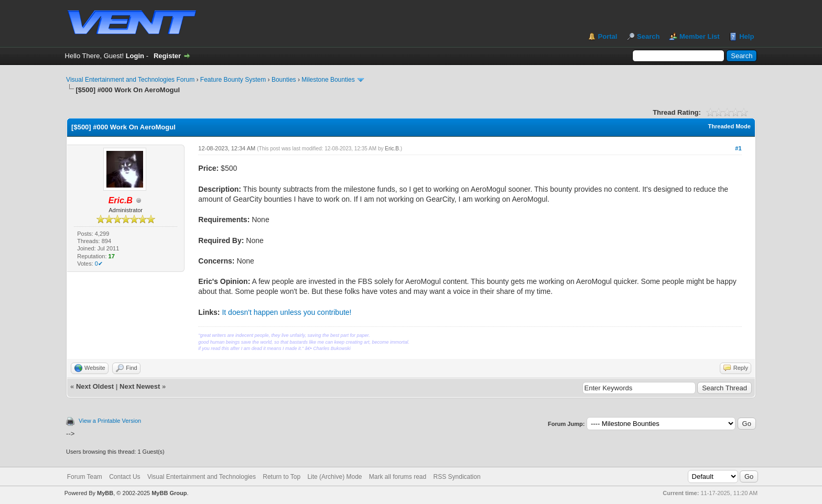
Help (747, 36)
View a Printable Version (110, 421)
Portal (608, 36)
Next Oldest (95, 386)
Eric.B (392, 149)
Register (167, 56)
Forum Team (85, 477)
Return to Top (282, 477)
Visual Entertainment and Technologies (202, 477)
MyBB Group (169, 493)
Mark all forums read (398, 477)
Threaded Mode (729, 126)
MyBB (105, 493)
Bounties (284, 80)
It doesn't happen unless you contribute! (286, 312)
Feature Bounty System (233, 80)
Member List (700, 36)
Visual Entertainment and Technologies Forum (130, 80)
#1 (738, 148)
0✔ (99, 264)
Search (648, 36)
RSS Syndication (457, 477)
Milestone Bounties (328, 80)
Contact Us (125, 477)
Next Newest (140, 386)
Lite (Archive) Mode (334, 477)
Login (135, 56)
